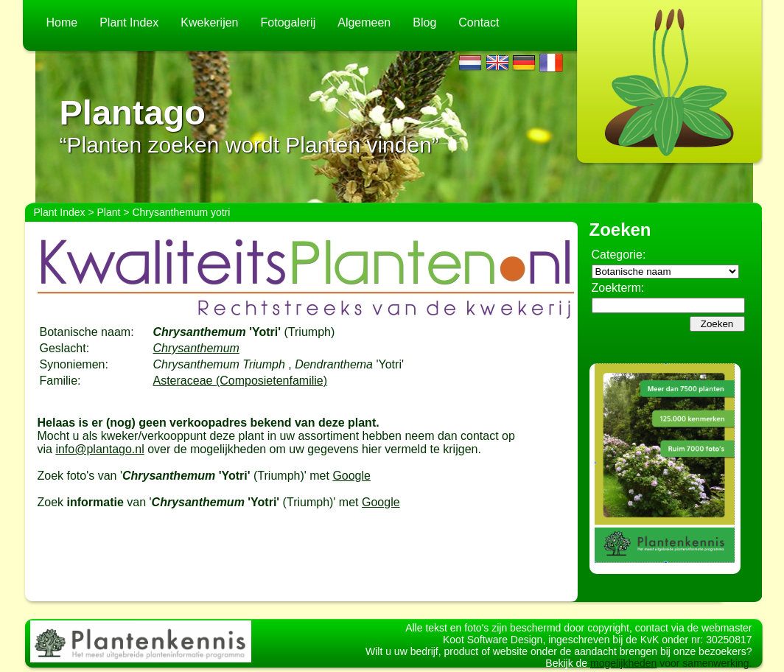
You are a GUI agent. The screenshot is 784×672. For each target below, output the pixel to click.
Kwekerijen (209, 22)
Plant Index (129, 22)
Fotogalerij (288, 22)
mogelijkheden (623, 663)
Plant (109, 212)
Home (62, 22)
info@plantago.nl (99, 449)
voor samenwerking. (704, 663)
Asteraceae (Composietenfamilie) (241, 381)
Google (351, 476)
